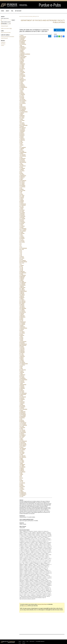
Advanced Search (5, 26)
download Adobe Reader (42, 604)
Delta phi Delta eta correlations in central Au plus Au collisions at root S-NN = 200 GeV (34, 31)
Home (20, 16)
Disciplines (3, 44)
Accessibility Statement (40, 641)
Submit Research (4, 38)
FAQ (27, 641)
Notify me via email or (6, 28)
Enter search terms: (5, 18)
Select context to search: (6, 22)
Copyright (24, 643)
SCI (23, 16)
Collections (3, 42)
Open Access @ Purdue (6, 33)
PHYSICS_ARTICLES (33, 16)
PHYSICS (26, 16)
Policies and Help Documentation (8, 37)
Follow (50, 36)
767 (38, 16)
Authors (3, 45)
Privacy (20, 643)
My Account (32, 641)
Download (59, 30)
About (24, 641)
